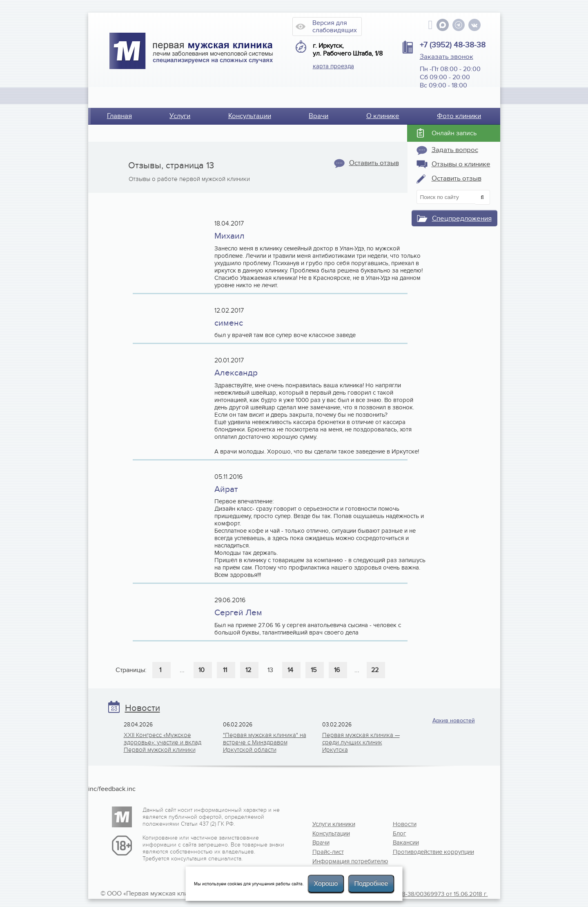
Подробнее (371, 884)
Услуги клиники (334, 824)
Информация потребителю (339, 861)
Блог (400, 833)
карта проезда (333, 66)
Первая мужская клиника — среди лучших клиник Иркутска (361, 742)
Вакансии (406, 842)
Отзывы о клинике (461, 164)
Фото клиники (459, 116)
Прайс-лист (328, 852)
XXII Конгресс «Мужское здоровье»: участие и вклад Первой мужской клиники (163, 742)
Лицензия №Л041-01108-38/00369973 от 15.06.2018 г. (413, 894)
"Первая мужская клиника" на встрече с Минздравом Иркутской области (265, 742)
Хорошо (326, 884)
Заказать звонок (447, 57)
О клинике (383, 116)
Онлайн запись (454, 133)
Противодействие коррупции (419, 852)
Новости (143, 708)
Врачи (318, 116)
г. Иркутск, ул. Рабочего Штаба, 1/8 (348, 50)
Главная (119, 116)
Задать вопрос (455, 150)
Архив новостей (454, 720)
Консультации (250, 116)
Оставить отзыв (374, 163)
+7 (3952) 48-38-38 (453, 45)
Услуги (180, 116)
